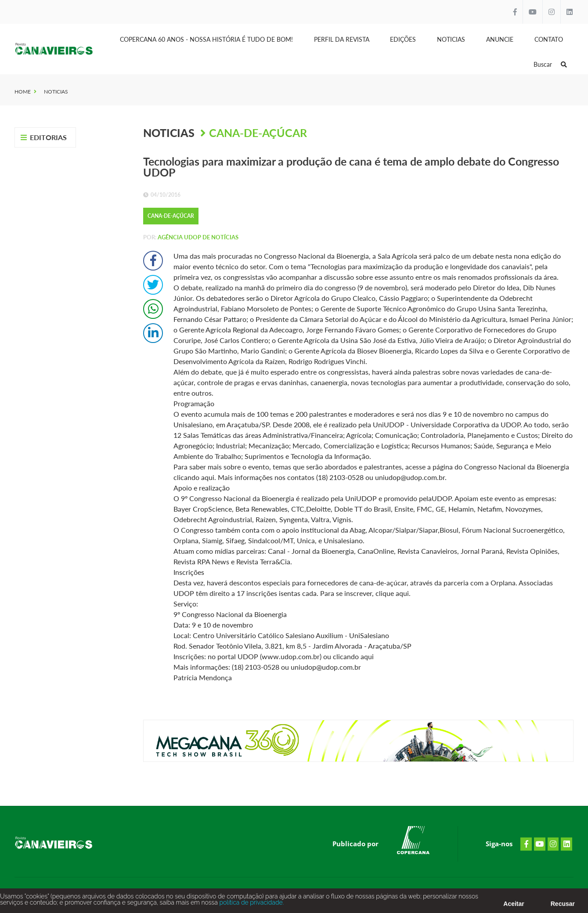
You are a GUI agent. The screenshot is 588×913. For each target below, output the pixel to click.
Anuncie (500, 39)
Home (23, 92)
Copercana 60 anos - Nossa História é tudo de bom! (206, 39)
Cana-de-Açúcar (258, 133)
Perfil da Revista (342, 39)
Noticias (451, 39)
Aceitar (514, 906)
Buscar (550, 64)
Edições (403, 39)
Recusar (563, 906)
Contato (549, 39)
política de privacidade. (251, 905)
